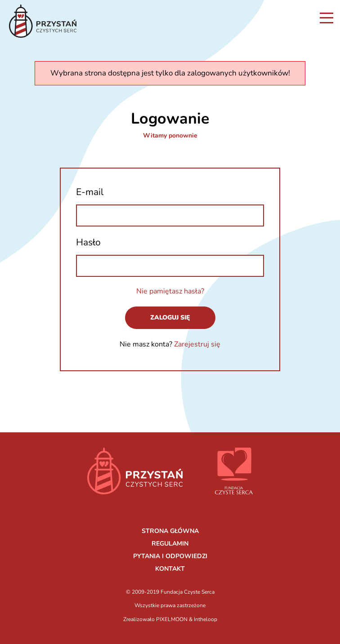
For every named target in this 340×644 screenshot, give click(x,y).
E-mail (90, 192)
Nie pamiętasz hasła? (170, 291)
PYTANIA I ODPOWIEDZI (170, 556)
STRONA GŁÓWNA (170, 531)
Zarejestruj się (197, 344)
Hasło (88, 242)
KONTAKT (170, 569)
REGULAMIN (170, 544)
